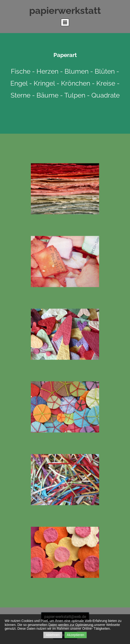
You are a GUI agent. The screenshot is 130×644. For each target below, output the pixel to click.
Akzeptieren (76, 635)
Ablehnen (53, 635)
